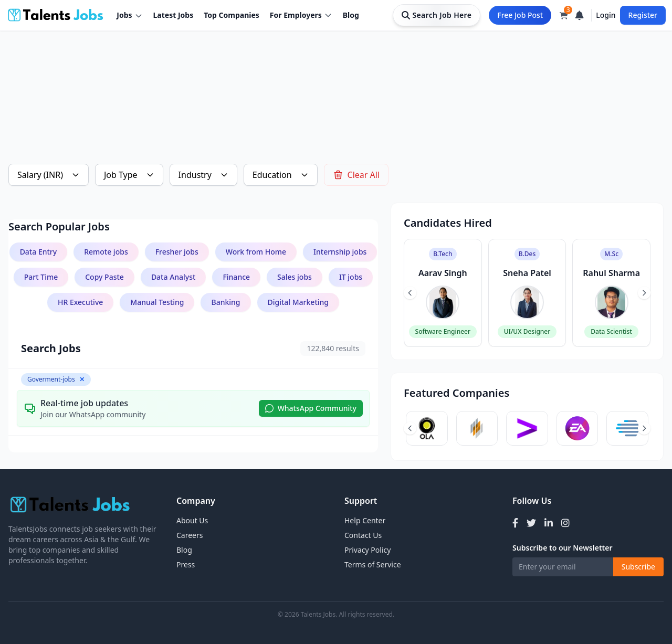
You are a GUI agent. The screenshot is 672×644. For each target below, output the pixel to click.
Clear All (356, 175)
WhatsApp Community (311, 408)
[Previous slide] (410, 293)
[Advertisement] (323, 82)
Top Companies (232, 15)
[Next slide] (644, 293)
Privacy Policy (367, 550)
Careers (190, 535)
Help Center (365, 520)
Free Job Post (520, 15)
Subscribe (638, 567)
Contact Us (363, 535)
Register (643, 15)
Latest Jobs (174, 15)
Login (606, 15)
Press (186, 564)
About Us (192, 520)
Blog (351, 15)
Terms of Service (373, 564)
